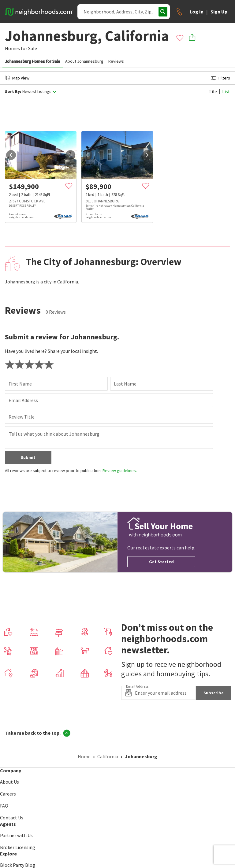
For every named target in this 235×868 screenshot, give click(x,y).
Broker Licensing (18, 847)
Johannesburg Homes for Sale (33, 61)
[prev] (11, 155)
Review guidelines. (120, 471)
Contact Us (12, 818)
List (226, 91)
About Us (9, 782)
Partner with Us (16, 835)
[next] (70, 155)
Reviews (116, 61)
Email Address (23, 400)
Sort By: (13, 92)
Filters (221, 78)
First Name (20, 384)
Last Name (125, 384)
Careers (8, 794)
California (108, 756)
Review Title (22, 417)
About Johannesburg (84, 61)
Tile (213, 91)
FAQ (4, 806)
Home (84, 756)
